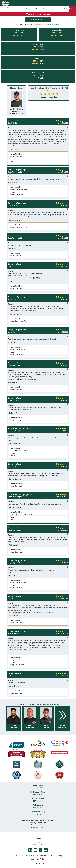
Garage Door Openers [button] (56, 9)
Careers (51, 3)
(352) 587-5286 (38, 814)
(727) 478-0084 (38, 801)
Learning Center (65, 3)
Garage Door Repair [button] (42, 9)
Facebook (35, 850)
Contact (73, 3)
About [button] (66, 9)
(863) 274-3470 (38, 808)
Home (45, 3)
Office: (38, 823)
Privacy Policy (30, 856)
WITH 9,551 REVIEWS (53, 24)
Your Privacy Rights (38, 859)
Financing (57, 3)
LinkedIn (46, 850)
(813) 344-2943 (38, 794)
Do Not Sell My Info (54, 856)
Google (30, 850)
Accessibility (41, 856)
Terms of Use (19, 856)
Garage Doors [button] (31, 9)
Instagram (41, 850)
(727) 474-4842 (38, 788)
